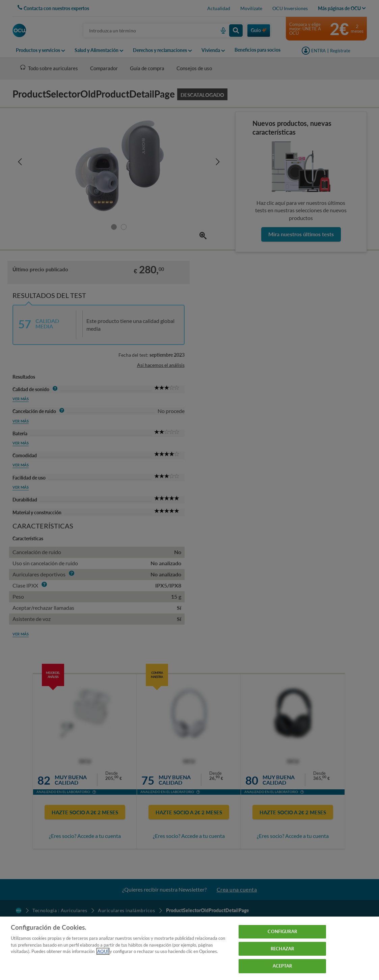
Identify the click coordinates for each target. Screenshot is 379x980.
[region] (189, 948)
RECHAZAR (282, 949)
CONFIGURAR (282, 931)
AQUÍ (103, 951)
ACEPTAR (282, 966)
